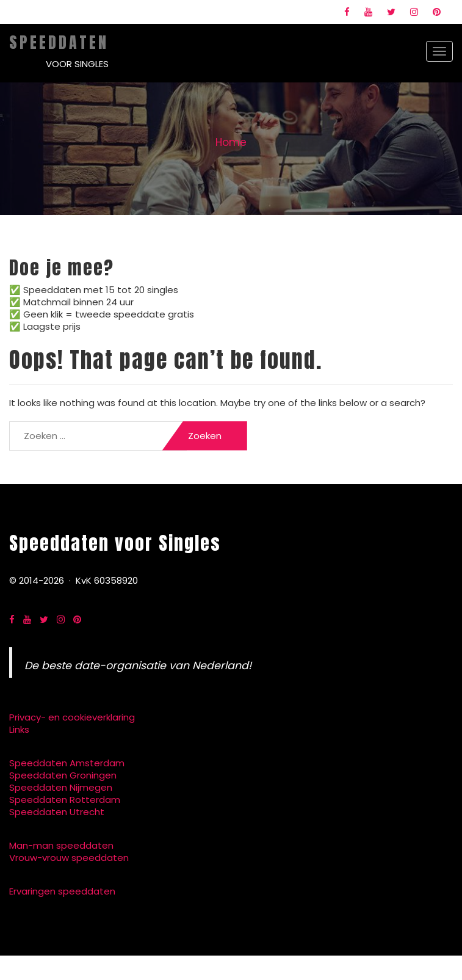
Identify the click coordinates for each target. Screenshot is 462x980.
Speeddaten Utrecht (57, 812)
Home (231, 142)
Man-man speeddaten (61, 845)
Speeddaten (59, 42)
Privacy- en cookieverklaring (72, 717)
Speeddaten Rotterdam (65, 800)
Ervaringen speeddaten (62, 891)
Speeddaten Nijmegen (61, 787)
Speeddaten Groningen (63, 775)
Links (19, 729)
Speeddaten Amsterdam (67, 763)
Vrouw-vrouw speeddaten (69, 858)
